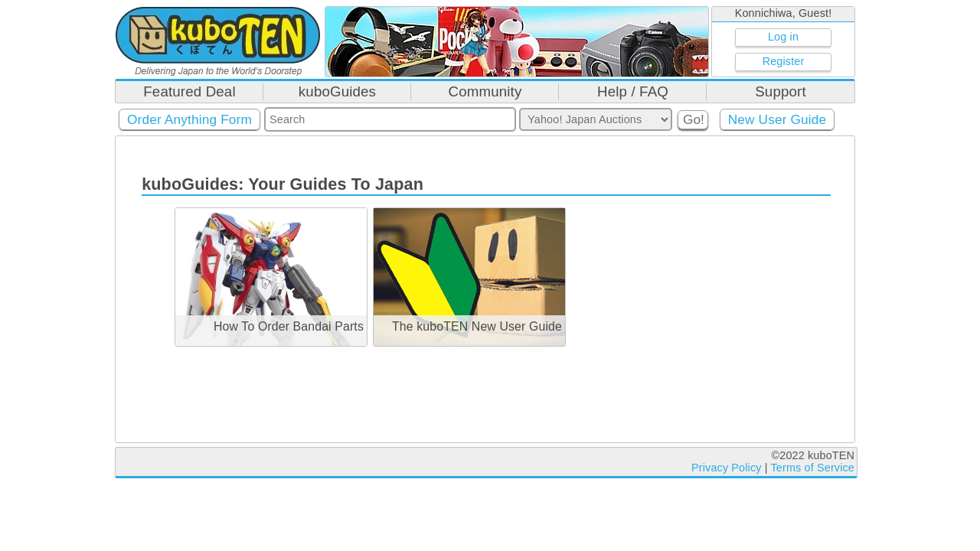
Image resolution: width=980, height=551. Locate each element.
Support (781, 91)
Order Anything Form (189, 119)
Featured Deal (189, 91)
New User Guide (777, 119)
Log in (783, 37)
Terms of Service (813, 468)
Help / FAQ (633, 91)
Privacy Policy (727, 468)
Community (485, 91)
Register (784, 61)
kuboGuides (337, 91)
